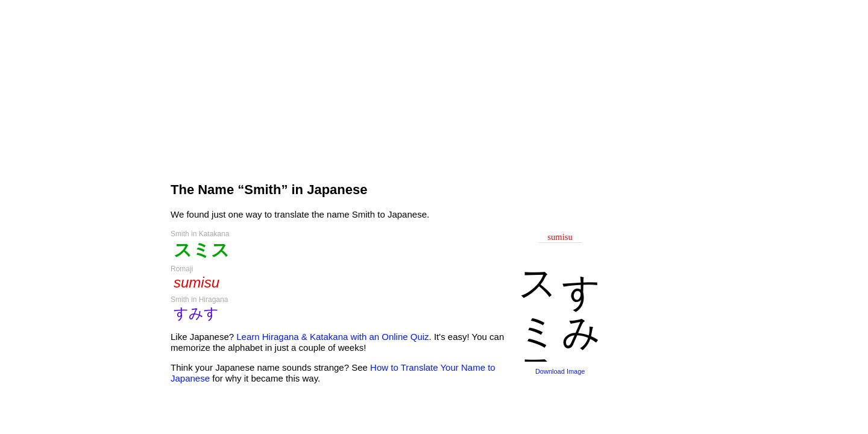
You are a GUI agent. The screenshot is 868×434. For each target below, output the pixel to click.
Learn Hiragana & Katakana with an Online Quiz (332, 337)
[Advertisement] (387, 86)
